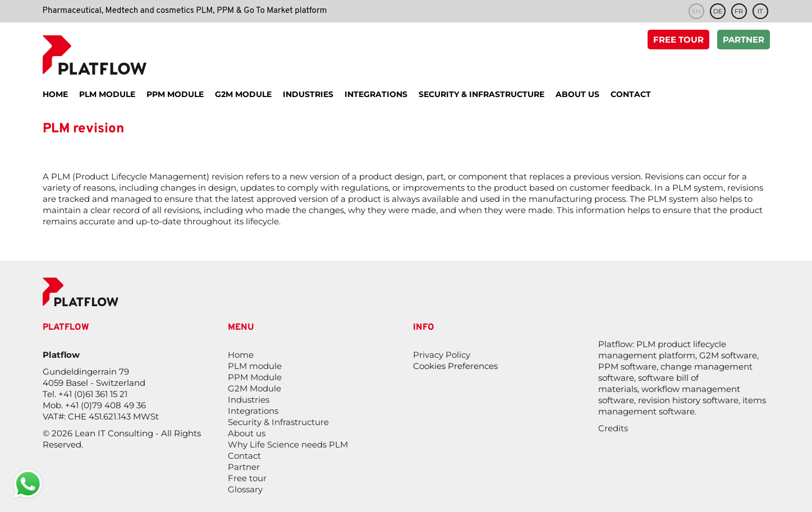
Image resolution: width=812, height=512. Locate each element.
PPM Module (255, 377)
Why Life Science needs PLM (288, 444)
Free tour (678, 41)
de (718, 11)
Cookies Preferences (455, 366)
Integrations (253, 411)
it (760, 11)
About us (247, 433)
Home (241, 355)
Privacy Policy (442, 355)
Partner (744, 41)
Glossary (245, 489)
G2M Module (254, 388)
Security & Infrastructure (278, 422)
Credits (613, 428)
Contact (244, 456)
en (696, 11)
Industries (249, 400)
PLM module (255, 366)
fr (739, 11)
